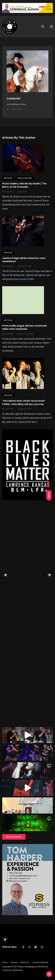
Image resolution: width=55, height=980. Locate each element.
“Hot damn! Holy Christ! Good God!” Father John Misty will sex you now (24, 402)
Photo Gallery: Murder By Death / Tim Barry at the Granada (24, 185)
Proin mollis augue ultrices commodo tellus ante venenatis (25, 327)
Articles (8, 178)
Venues (14, 962)
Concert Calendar (40, 962)
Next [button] (49, 575)
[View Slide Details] (27, 465)
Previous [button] (6, 575)
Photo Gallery (25, 178)
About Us (25, 962)
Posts (5, 962)
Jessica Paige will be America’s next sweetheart (24, 260)
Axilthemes (18, 970)
